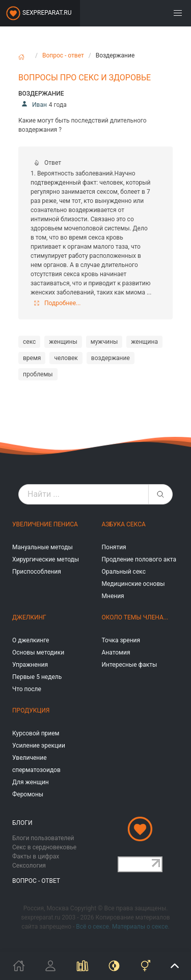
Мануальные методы (43, 547)
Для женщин (31, 782)
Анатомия (116, 652)
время (32, 358)
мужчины (104, 342)
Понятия (114, 547)
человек (66, 358)
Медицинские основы (133, 584)
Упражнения (30, 665)
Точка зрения (121, 640)
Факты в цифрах (36, 856)
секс (29, 342)
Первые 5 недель (37, 677)
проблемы (38, 374)
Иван (33, 105)
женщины (63, 342)
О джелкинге (31, 640)
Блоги (22, 823)
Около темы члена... (135, 617)
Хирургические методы (46, 559)
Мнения (113, 596)
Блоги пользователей (43, 838)
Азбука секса (124, 524)
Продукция (31, 710)
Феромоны (28, 794)
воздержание (111, 358)
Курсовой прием (36, 733)
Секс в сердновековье (44, 847)
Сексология (29, 866)
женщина (144, 342)
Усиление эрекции (39, 746)
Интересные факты (130, 665)
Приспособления (37, 572)
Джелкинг (29, 617)
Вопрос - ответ (63, 55)
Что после (27, 689)
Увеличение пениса (45, 524)
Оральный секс (124, 572)
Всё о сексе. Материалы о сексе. (122, 927)
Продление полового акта (139, 559)
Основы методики (38, 652)
